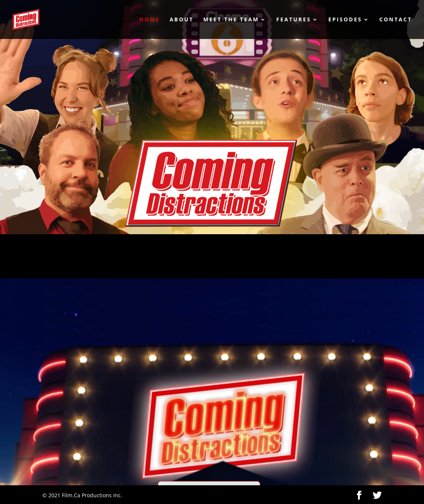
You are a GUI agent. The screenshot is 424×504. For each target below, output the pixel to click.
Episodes (345, 20)
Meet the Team (231, 20)
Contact (396, 20)
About (181, 20)
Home (149, 20)
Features (294, 20)
